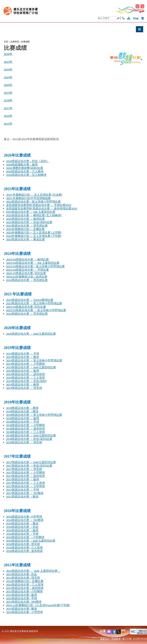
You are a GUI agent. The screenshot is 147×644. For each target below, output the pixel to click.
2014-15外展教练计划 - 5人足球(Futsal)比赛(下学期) (38, 605)
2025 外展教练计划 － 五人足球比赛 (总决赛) (34, 195)
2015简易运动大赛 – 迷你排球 (25, 588)
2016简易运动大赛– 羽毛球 (23, 544)
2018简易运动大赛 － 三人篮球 (25, 432)
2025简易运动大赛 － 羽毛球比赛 (27, 226)
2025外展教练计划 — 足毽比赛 (25, 229)
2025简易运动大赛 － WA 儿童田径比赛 (31, 212)
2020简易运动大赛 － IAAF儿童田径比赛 (31, 334)
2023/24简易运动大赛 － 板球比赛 (27, 259)
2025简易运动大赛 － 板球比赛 (25, 219)
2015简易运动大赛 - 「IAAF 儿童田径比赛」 (33, 571)
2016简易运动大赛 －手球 (22, 534)
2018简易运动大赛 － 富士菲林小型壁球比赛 (34, 415)
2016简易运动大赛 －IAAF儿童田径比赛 (31, 541)
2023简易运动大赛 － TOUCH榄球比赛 (30, 300)
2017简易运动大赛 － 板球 (23, 479)
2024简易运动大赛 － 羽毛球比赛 (27, 280)
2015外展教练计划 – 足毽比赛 (25, 581)
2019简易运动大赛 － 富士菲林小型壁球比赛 (34, 360)
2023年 (8, 77)
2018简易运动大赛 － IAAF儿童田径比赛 (31, 436)
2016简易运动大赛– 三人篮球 (24, 548)
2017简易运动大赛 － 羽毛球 (24, 469)
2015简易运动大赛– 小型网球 (24, 591)
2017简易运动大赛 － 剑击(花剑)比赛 (29, 466)
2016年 (8, 116)
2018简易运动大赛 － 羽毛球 (24, 442)
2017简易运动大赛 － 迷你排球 (25, 476)
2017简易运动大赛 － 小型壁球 (25, 486)
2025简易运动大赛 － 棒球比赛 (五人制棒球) (34, 215)
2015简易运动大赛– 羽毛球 (23, 578)
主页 (6, 42)
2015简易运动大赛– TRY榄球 (24, 602)
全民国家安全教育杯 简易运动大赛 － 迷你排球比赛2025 (42, 208)
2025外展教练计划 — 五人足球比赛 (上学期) (34, 233)
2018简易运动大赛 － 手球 (23, 422)
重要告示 (105, 639)
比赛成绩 (25, 42)
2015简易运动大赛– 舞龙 (22, 609)
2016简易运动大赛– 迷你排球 (24, 551)
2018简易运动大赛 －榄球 (22, 408)
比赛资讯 (15, 42)
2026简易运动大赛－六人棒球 (25, 171)
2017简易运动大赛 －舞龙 (22, 497)
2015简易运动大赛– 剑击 (22, 574)
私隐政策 (116, 639)
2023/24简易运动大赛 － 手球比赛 (27, 270)
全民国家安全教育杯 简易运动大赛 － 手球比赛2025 (39, 205)
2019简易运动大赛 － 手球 (23, 354)
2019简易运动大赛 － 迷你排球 (25, 374)
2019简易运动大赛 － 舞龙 (23, 357)
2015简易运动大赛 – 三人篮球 (25, 585)
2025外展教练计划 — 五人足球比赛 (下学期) (34, 236)
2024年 (8, 69)
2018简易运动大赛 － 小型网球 (25, 425)
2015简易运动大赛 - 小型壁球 (24, 612)
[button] (73, 30)
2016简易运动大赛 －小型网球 (25, 537)
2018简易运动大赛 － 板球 (23, 418)
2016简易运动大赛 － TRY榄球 (25, 520)
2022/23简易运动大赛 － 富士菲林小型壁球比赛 (36, 310)
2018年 (8, 100)
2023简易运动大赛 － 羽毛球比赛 (27, 314)
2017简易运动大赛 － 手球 (23, 490)
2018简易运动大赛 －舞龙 (22, 411)
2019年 (8, 93)
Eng (136, 18)
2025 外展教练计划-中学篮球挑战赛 (28, 198)
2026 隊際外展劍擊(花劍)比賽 (25, 168)
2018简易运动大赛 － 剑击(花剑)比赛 (29, 439)
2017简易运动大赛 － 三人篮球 (25, 483)
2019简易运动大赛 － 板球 (23, 371)
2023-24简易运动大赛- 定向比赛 (26, 307)
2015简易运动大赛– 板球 (22, 595)
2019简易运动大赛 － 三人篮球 (25, 378)
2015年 (8, 124)
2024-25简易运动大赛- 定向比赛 (26, 273)
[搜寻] (107, 18)
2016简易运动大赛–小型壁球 (24, 517)
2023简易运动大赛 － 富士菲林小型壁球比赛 (34, 303)
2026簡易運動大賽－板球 (22, 165)
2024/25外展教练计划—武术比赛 (27, 277)
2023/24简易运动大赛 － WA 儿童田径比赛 (33, 263)
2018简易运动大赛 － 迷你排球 (25, 429)
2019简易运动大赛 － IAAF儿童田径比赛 (31, 367)
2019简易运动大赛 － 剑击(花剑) (26, 381)
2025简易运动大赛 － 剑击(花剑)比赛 (29, 222)
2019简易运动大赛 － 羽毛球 (24, 388)
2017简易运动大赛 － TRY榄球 (25, 493)
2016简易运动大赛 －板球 (22, 530)
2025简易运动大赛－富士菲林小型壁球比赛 (33, 202)
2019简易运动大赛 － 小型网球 (25, 364)
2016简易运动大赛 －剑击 (22, 527)
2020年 (8, 85)
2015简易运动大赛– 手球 (22, 598)
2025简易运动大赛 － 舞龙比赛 (25, 239)
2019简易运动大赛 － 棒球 (23, 385)
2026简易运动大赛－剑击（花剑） (28, 161)
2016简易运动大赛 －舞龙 (22, 524)
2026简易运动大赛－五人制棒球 (26, 175)
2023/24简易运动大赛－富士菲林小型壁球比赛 (35, 266)
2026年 (8, 54)
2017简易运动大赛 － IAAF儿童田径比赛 (31, 462)
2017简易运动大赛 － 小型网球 (25, 473)
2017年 (8, 108)
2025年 (8, 62)
